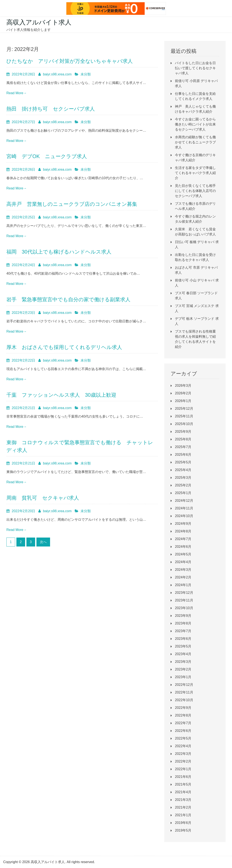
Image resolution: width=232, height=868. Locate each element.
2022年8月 (183, 715)
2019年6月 (183, 823)
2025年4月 (183, 470)
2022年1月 (183, 769)
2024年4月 (183, 562)
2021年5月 (183, 784)
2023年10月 (184, 608)
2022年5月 (183, 738)
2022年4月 (183, 746)
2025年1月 (183, 493)
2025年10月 (184, 424)
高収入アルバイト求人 (39, 22)
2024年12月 (184, 501)
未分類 (86, 74)
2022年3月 (183, 754)
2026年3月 (183, 386)
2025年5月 (183, 462)
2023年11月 (184, 600)
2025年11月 (184, 416)
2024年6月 (183, 547)
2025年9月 (183, 432)
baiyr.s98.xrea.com (57, 74)
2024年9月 (183, 524)
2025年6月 (183, 455)
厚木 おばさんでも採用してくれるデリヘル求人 (64, 347)
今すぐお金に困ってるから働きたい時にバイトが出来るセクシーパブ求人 (195, 124)
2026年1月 (183, 401)
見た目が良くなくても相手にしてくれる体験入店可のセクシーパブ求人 (195, 191)
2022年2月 (183, 761)
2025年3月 (183, 478)
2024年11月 (184, 508)
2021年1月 (183, 815)
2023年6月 (183, 639)
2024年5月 (183, 554)
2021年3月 (183, 800)
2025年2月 (183, 485)
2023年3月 (183, 662)
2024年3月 (183, 570)
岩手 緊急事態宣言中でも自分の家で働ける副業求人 (68, 299)
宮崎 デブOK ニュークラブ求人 (47, 156)
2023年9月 (183, 616)
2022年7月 (183, 723)
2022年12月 (184, 685)
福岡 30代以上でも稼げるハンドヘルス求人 (59, 252)
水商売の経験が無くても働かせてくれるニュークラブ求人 (195, 142)
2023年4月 (183, 654)
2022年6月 (183, 731)
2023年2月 (183, 669)
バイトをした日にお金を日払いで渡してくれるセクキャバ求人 (195, 68)
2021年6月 (183, 777)
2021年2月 (183, 807)
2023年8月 (183, 623)
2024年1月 (183, 585)
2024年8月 (183, 531)
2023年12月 (184, 593)
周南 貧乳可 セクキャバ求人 (43, 498)
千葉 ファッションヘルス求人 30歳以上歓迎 (61, 395)
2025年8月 (183, 439)
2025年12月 (184, 409)
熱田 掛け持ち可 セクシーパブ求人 (51, 109)
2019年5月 (183, 830)
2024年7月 (183, 539)
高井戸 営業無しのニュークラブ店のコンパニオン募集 (72, 204)
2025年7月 (183, 447)
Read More (17, 93)
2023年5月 (183, 646)
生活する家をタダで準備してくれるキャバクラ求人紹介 (195, 173)
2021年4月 (183, 792)
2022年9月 (183, 708)
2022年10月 (184, 700)
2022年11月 (184, 692)
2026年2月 (183, 393)
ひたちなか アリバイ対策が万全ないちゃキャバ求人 (70, 61)
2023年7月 (183, 631)
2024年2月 (183, 577)
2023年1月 (183, 677)
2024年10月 (184, 516)
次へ (43, 542)
